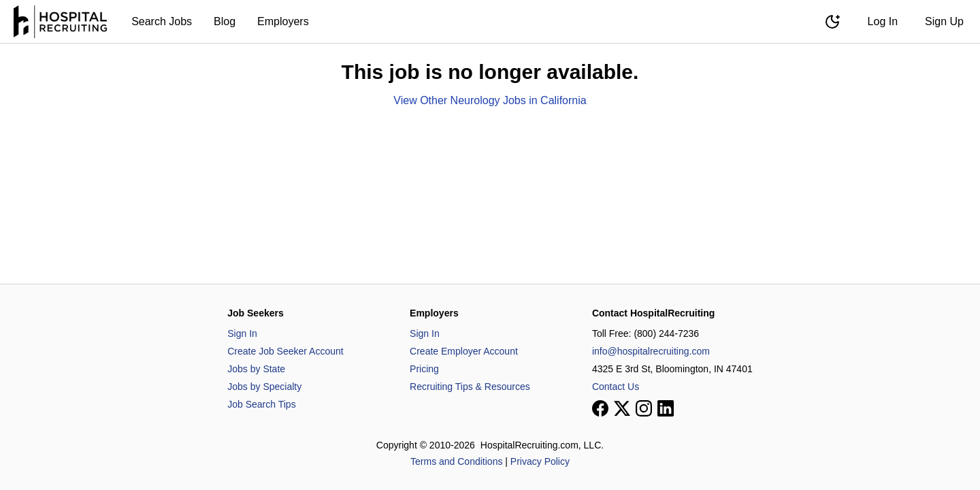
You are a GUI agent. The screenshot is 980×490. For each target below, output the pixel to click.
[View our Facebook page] (600, 408)
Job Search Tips (261, 404)
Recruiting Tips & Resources (470, 387)
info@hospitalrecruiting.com (651, 351)
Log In (883, 21)
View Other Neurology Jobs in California (490, 100)
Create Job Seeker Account (285, 351)
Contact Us (616, 387)
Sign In (242, 333)
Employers (283, 21)
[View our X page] (622, 408)
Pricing (424, 369)
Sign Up (944, 21)
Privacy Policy (540, 461)
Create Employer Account (464, 351)
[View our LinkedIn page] (666, 408)
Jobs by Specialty (264, 387)
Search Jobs (162, 21)
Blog (225, 21)
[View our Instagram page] (644, 408)
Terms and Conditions (456, 461)
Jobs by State (256, 369)
